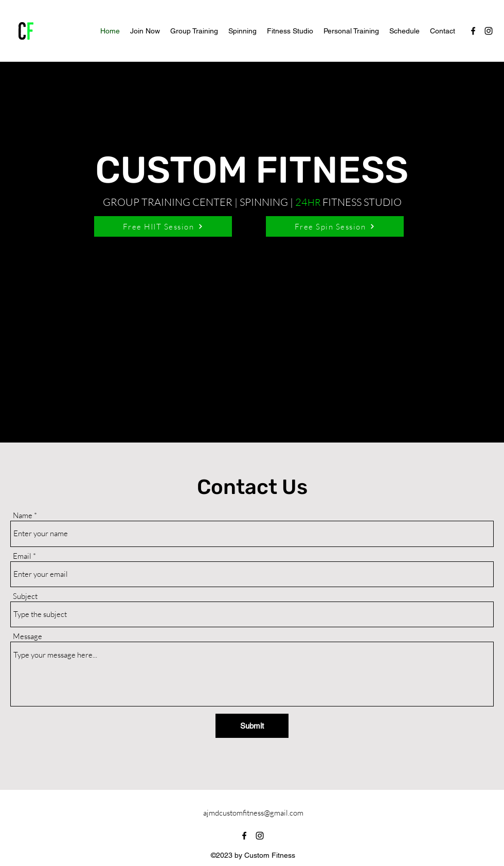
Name (23, 515)
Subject (25, 596)
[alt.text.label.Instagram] (489, 31)
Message (28, 636)
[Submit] (252, 726)
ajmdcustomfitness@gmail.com (253, 813)
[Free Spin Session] (335, 226)
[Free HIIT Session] (163, 226)
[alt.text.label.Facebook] (473, 31)
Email (22, 556)
